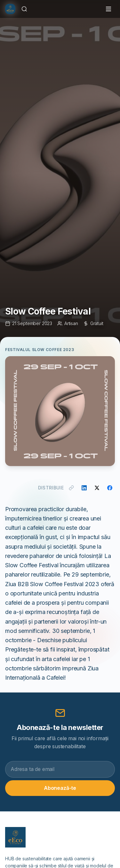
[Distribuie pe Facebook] (110, 488)
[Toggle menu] (108, 9)
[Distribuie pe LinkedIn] (84, 488)
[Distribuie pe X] (97, 488)
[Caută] (24, 9)
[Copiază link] (71, 488)
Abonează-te (60, 788)
